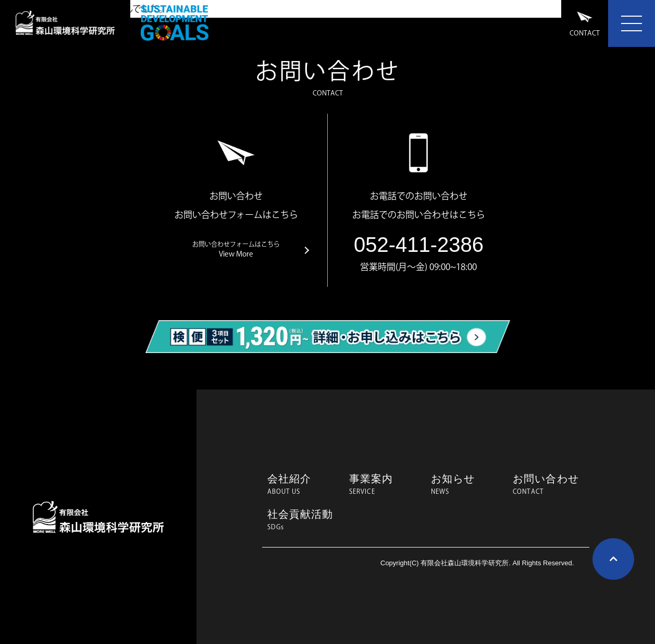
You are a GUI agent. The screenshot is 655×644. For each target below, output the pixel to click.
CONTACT (585, 23)
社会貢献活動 (303, 520)
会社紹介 (303, 484)
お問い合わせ (548, 484)
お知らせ (467, 484)
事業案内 (385, 484)
